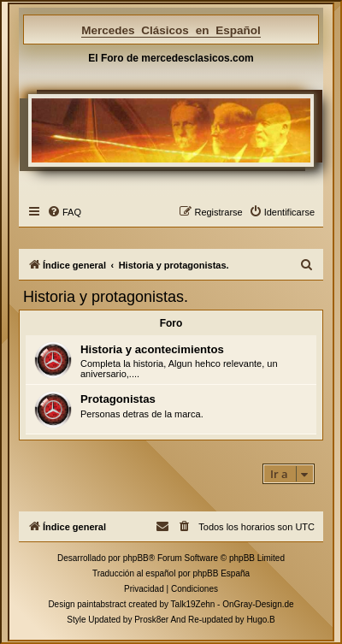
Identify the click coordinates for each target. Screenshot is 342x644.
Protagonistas (118, 399)
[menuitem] (64, 212)
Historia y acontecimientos (152, 349)
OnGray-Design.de (258, 604)
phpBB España (221, 573)
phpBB (136, 558)
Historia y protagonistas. (106, 297)
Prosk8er (151, 620)
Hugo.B (260, 620)
